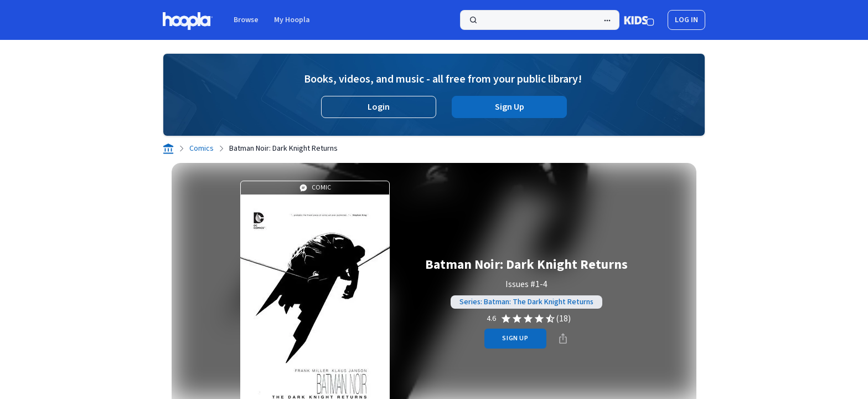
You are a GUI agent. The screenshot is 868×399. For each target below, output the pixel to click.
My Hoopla (292, 20)
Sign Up (510, 107)
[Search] (540, 20)
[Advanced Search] (607, 21)
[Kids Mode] (639, 20)
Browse (246, 20)
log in (686, 20)
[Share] (563, 339)
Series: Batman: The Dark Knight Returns (526, 302)
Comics (201, 149)
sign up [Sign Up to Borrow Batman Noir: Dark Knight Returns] (515, 338)
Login (379, 107)
